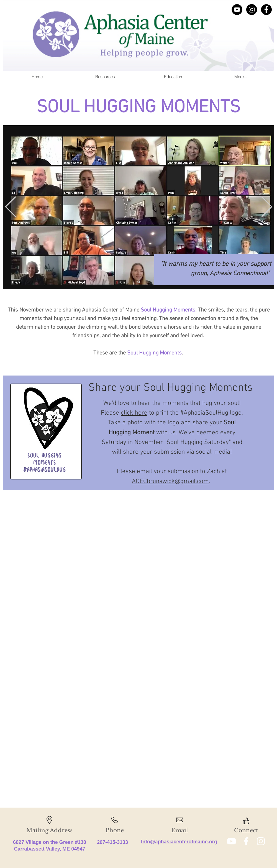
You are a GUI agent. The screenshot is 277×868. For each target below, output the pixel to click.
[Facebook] (266, 10)
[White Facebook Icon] (246, 841)
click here (134, 413)
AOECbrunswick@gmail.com (170, 481)
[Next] (267, 207)
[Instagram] (252, 10)
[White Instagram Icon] (261, 841)
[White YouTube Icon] (231, 841)
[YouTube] (237, 10)
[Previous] (11, 207)
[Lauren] (139, 282)
